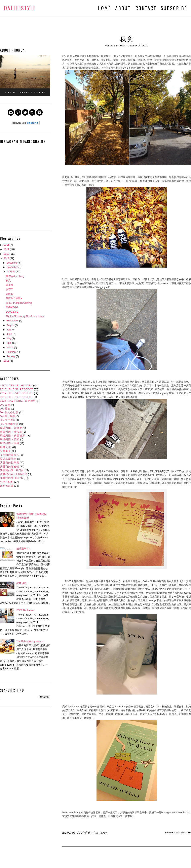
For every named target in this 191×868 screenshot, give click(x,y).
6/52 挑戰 (22, 583)
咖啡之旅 (5, 447)
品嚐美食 (5, 451)
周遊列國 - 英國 (10, 439)
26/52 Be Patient (25, 610)
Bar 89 (10, 294)
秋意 (8, 281)
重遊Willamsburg (15, 276)
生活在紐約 (7, 482)
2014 (7, 249)
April (9, 343)
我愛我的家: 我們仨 (12, 470)
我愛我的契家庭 (10, 463)
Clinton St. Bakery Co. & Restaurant (25, 316)
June (10, 334)
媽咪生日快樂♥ (14, 298)
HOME (104, 8)
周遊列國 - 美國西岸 (12, 436)
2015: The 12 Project (17, 397)
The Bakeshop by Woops (30, 641)
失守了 (10, 289)
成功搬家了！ (24, 549)
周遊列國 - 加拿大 (11, 428)
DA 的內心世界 (9, 412)
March (10, 348)
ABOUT (124, 8)
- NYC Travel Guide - (16, 386)
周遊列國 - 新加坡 (11, 432)
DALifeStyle (20, 8)
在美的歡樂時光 (10, 455)
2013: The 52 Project (17, 389)
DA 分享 (5, 405)
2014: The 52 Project (17, 393)
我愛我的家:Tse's (12, 478)
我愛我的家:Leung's (14, 474)
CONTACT (146, 8)
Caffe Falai (12, 307)
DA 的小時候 (8, 416)
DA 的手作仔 (8, 420)
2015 (7, 245)
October (11, 272)
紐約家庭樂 (7, 486)
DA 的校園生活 (9, 424)
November (13, 267)
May (9, 339)
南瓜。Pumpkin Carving (19, 303)
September (13, 321)
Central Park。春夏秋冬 (18, 401)
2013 (7, 254)
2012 (7, 258)
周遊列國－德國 (10, 443)
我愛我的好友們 (10, 467)
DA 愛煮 (5, 409)
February (12, 352)
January (11, 356)
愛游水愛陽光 (8, 459)
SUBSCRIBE (174, 8)
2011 (7, 361)
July (9, 330)
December (13, 263)
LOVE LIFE (12, 312)
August (11, 325)
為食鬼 (10, 285)
